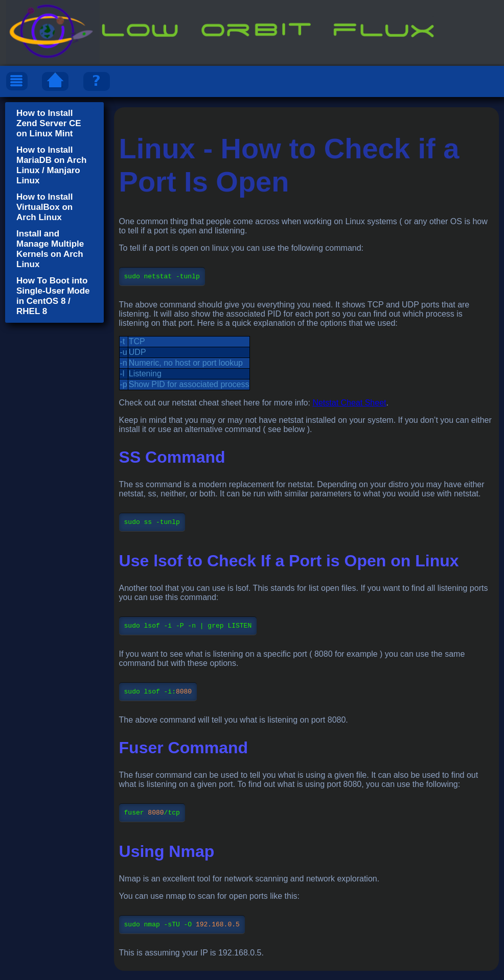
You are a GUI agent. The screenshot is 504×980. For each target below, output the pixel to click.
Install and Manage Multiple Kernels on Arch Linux (50, 249)
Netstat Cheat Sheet (349, 404)
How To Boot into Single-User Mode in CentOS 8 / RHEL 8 (53, 296)
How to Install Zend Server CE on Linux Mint (49, 123)
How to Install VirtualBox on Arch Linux (45, 207)
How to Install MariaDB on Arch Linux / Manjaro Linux (51, 165)
